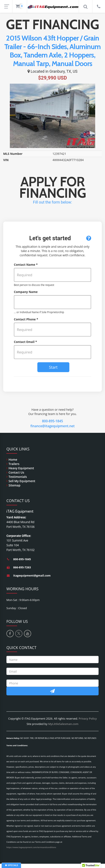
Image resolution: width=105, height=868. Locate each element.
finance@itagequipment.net (53, 426)
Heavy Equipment (21, 468)
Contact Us (16, 472)
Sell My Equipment (22, 481)
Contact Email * (25, 342)
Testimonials (18, 477)
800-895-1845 (52, 421)
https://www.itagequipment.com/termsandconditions (31, 847)
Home (13, 460)
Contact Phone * (26, 319)
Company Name (26, 292)
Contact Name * (26, 265)
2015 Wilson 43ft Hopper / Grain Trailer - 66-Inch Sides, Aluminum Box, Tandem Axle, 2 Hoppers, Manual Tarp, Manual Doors (52, 51)
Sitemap (14, 485)
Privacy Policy (88, 719)
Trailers (14, 464)
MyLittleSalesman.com (63, 724)
